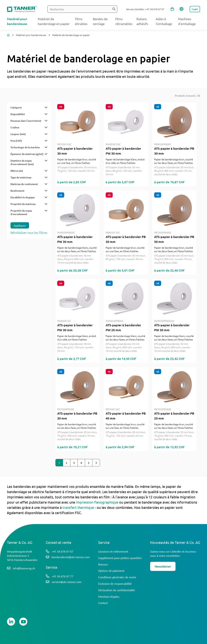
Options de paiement (111, 571)
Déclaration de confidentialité (117, 590)
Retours (103, 564)
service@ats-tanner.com (67, 582)
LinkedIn (176, 551)
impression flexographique (97, 502)
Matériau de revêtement (24, 184)
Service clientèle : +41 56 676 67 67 (145, 9)
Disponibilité (18, 114)
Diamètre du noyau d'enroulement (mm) (22, 162)
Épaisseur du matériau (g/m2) (27, 154)
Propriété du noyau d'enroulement (21, 212)
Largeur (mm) (18, 134)
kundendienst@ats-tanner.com (71, 557)
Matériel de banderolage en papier (71, 35)
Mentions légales (109, 596)
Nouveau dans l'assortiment (26, 121)
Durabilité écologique (23, 197)
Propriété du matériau (23, 204)
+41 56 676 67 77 (62, 576)
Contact (103, 603)
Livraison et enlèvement (113, 551)
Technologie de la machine (25, 147)
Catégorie (16, 107)
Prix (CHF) (16, 141)
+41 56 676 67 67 (62, 551)
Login (195, 9)
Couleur (15, 127)
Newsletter (163, 566)
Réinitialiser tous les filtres (29, 232)
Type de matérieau (21, 177)
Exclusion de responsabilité (115, 583)
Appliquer (20, 225)
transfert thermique (78, 507)
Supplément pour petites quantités (120, 558)
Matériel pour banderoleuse (31, 35)
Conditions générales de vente (117, 577)
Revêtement (17, 191)
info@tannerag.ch (24, 568)
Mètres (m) (17, 171)
